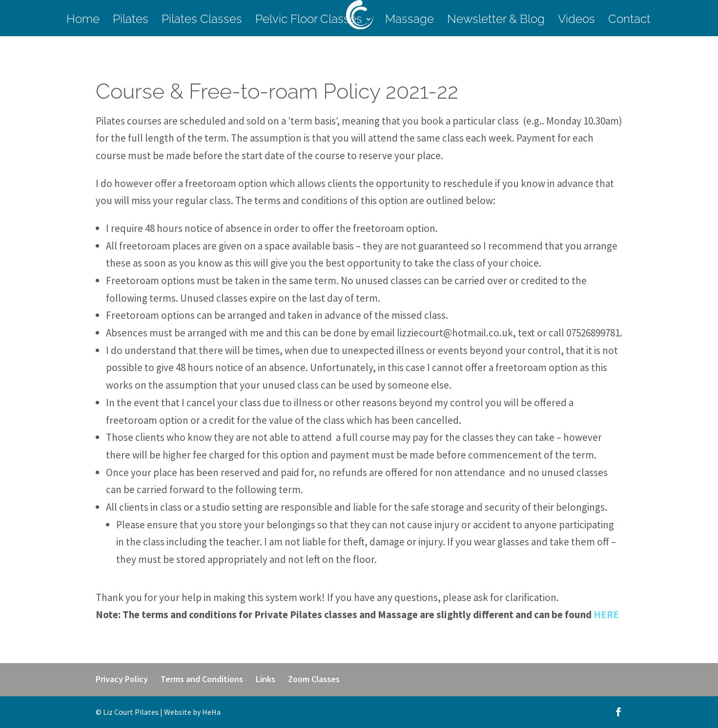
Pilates (131, 21)
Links (266, 679)
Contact (629, 21)
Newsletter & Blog (496, 21)
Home (83, 21)
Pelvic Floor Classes (309, 21)
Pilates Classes (202, 21)
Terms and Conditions (202, 679)
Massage (410, 21)
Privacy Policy (122, 679)
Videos (576, 21)
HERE (606, 614)
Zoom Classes (314, 679)
